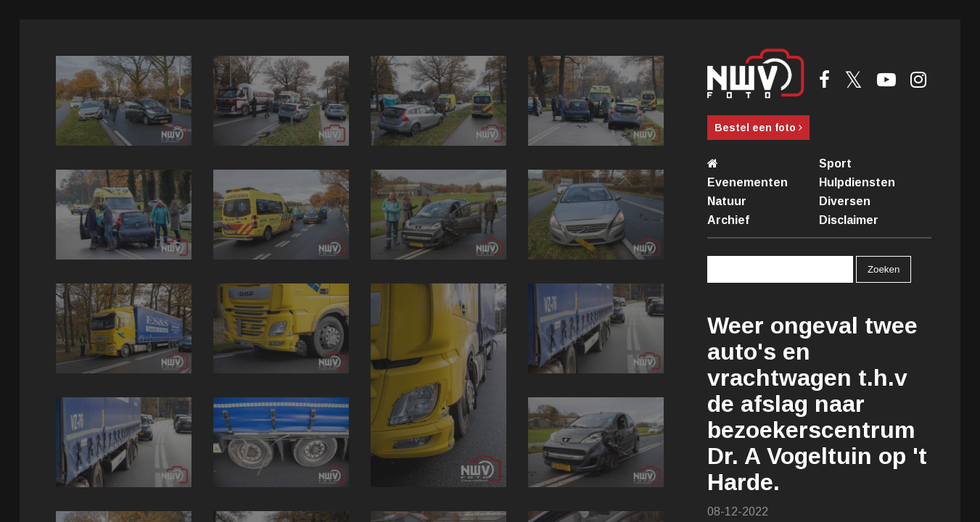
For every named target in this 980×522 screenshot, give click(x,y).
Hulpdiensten (857, 182)
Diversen (845, 201)
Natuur (727, 201)
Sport (835, 163)
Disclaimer (849, 220)
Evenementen (748, 182)
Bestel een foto (758, 128)
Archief (728, 220)
